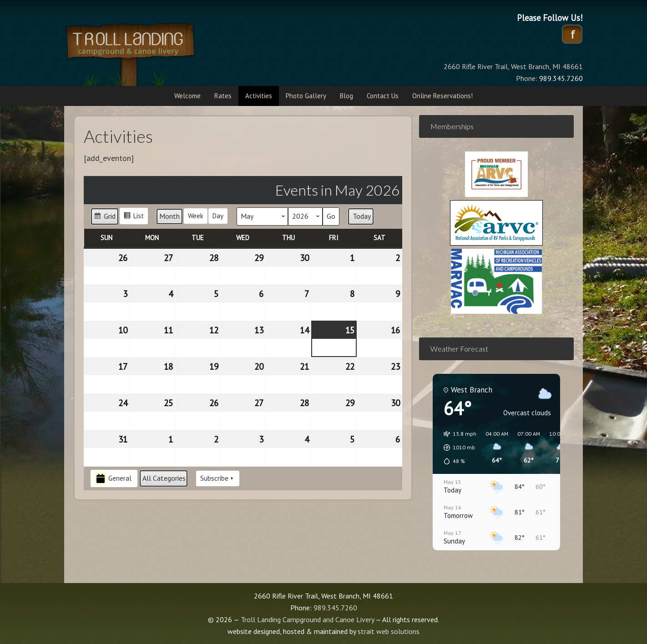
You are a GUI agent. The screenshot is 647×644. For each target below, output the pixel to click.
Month (169, 216)
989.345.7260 (335, 608)
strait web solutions (389, 631)
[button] (457, 448)
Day (218, 216)
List (134, 217)
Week (196, 216)
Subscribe (218, 478)
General (113, 479)
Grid (104, 218)
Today (362, 216)
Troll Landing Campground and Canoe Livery (155, 52)
